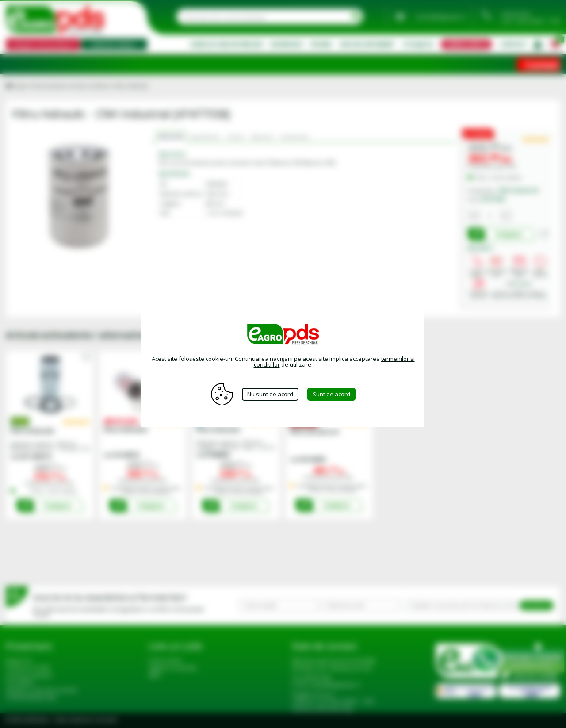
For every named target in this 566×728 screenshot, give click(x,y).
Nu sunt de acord (270, 394)
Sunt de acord (331, 394)
